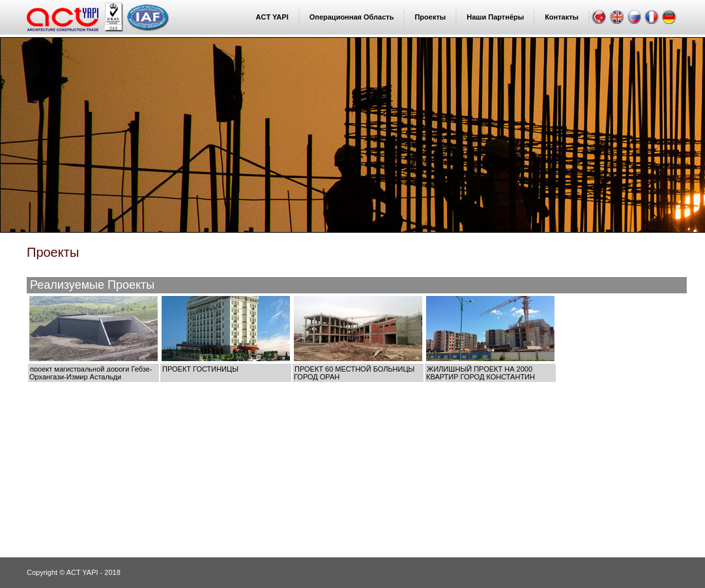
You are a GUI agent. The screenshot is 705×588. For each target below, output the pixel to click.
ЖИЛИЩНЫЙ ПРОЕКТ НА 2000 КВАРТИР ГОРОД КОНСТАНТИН (481, 373)
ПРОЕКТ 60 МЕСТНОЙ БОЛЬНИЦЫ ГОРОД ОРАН (354, 373)
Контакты (562, 17)
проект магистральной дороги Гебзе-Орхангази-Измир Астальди (91, 373)
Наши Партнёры (495, 17)
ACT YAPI (272, 17)
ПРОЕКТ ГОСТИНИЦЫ (200, 369)
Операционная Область (352, 17)
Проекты (430, 17)
